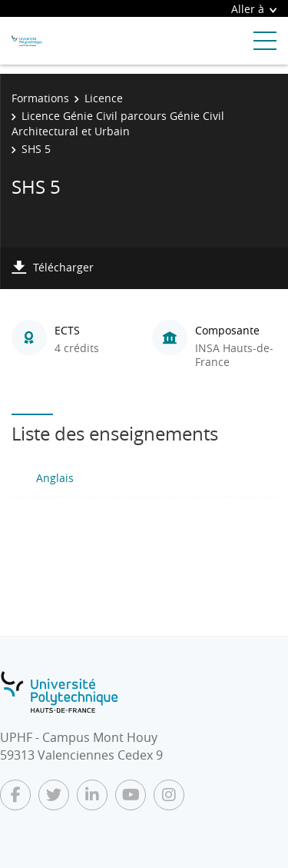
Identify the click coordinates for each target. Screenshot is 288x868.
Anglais (55, 478)
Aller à (254, 9)
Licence (104, 98)
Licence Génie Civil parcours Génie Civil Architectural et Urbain (118, 123)
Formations (40, 98)
